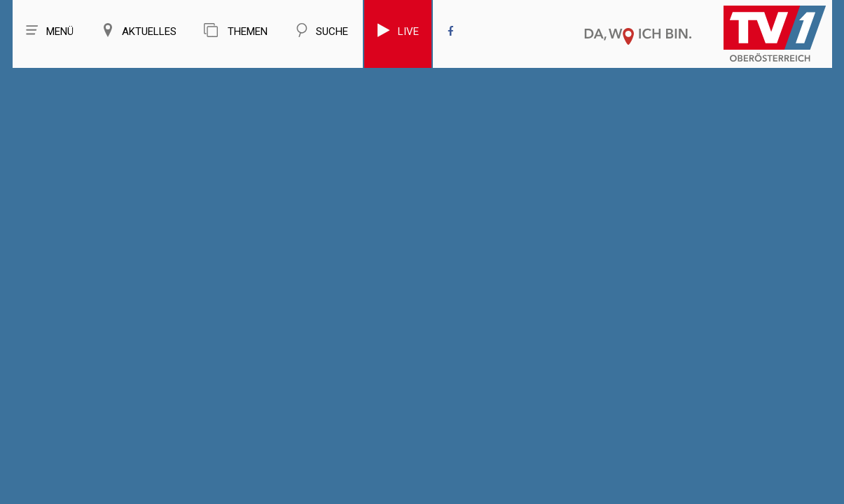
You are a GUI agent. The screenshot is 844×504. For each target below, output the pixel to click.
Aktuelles (139, 30)
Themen (236, 30)
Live (398, 30)
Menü (49, 30)
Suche (321, 30)
